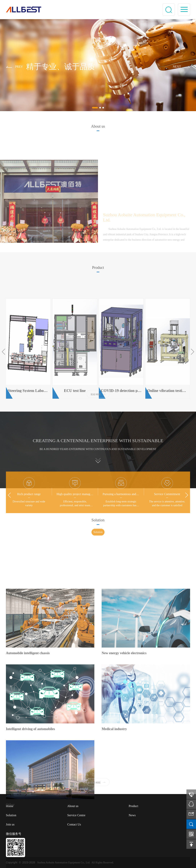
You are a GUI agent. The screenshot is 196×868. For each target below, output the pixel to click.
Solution (98, 535)
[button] (14, 67)
